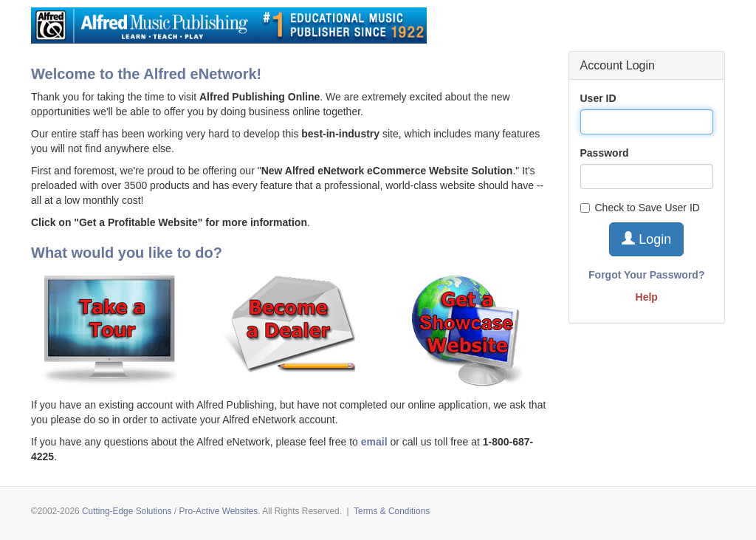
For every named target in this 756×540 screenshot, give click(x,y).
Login (646, 239)
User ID (598, 98)
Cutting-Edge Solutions (127, 511)
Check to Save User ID (640, 208)
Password (605, 153)
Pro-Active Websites (218, 511)
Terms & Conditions (392, 511)
